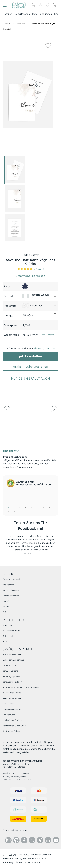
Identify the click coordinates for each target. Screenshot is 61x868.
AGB (5, 641)
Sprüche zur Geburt (11, 731)
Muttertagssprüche (11, 676)
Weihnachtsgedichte (12, 693)
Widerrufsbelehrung (12, 630)
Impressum (8, 625)
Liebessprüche (9, 704)
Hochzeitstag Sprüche (12, 720)
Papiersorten (8, 585)
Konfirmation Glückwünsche (15, 726)
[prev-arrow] (7, 417)
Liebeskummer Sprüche (13, 660)
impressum (9, 855)
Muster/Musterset (11, 590)
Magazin (6, 601)
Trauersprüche (9, 715)
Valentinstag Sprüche (12, 698)
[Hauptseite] (19, 5)
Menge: (8, 315)
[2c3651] (25, 286)
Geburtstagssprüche (12, 709)
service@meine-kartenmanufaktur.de (22, 761)
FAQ (4, 612)
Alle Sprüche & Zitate (12, 654)
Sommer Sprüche (10, 671)
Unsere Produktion (11, 596)
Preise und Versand (11, 579)
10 (14, 512)
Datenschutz (8, 636)
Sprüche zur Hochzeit (12, 682)
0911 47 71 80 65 (20, 773)
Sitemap (6, 607)
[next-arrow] (54, 417)
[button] (48, 45)
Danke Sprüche (9, 665)
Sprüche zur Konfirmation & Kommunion (21, 687)
